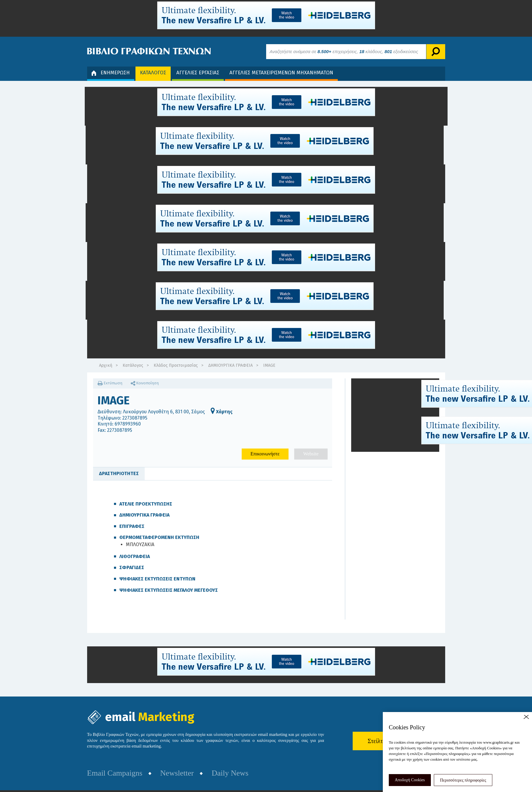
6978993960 (128, 424)
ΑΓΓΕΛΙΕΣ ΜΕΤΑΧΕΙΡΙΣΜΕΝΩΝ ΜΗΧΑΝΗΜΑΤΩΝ (281, 73)
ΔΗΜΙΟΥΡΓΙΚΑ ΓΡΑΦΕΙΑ (230, 365)
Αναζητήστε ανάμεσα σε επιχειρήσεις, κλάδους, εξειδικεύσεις (344, 51)
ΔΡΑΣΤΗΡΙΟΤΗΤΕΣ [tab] (119, 473)
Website (311, 454)
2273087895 (135, 418)
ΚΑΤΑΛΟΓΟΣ (153, 73)
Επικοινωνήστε (265, 454)
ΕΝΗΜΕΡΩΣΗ (111, 73)
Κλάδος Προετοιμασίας (176, 365)
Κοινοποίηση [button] (145, 383)
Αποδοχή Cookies (410, 780)
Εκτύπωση (110, 383)
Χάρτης (222, 412)
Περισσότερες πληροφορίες (463, 780)
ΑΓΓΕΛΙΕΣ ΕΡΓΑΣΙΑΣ (198, 73)
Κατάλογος (133, 365)
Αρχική (106, 365)
